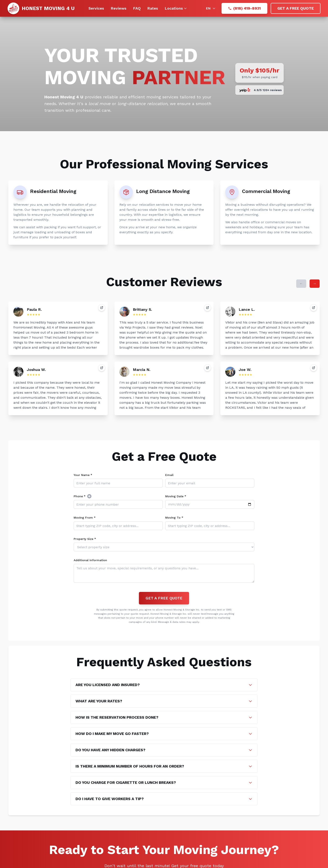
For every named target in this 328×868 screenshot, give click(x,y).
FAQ (137, 8)
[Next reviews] (315, 284)
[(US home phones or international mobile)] (89, 496)
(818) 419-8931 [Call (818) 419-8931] (244, 8)
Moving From (85, 518)
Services (96, 8)
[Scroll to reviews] (259, 90)
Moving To (174, 518)
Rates (153, 8)
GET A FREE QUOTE (296, 8)
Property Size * (85, 539)
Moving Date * (176, 496)
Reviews (119, 8)
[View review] (102, 308)
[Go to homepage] (41, 8)
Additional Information (90, 560)
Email (169, 475)
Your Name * (83, 475)
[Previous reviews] (301, 284)
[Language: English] (211, 8)
